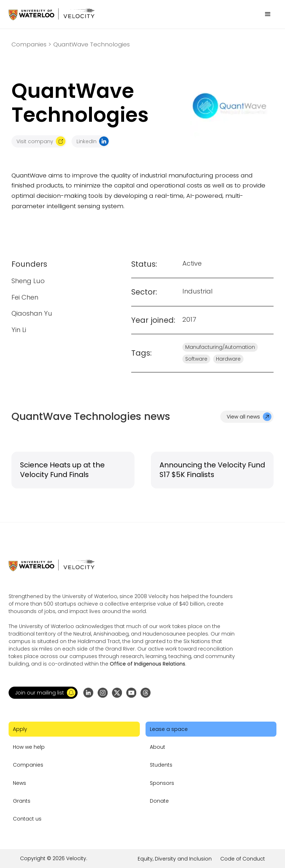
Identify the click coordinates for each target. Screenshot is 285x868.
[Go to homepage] (51, 14)
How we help (29, 747)
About (158, 747)
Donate (159, 801)
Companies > (31, 44)
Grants (22, 801)
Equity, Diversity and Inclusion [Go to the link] (175, 859)
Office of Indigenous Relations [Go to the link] (148, 664)
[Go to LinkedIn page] (88, 693)
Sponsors (162, 783)
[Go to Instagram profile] (103, 693)
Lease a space (169, 729)
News (19, 783)
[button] (268, 14)
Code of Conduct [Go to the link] (243, 859)
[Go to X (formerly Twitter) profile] (117, 693)
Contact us (27, 819)
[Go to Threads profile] (146, 693)
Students (161, 765)
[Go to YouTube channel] (131, 693)
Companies (28, 765)
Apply (20, 729)
